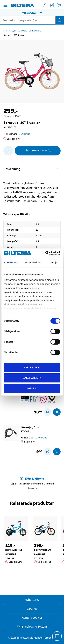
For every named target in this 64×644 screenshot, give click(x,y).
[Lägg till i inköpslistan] (8, 151)
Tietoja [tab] (53, 262)
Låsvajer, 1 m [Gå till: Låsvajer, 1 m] (30, 427)
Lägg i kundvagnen (38, 151)
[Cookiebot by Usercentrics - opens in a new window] (46, 253)
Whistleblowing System (32, 626)
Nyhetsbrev (32, 600)
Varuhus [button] (32, 609)
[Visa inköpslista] (52, 5)
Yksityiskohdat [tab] (32, 262)
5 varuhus (24, 134)
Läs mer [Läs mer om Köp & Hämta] (32, 488)
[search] (32, 20)
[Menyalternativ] (5, 5)
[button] (32, 13)
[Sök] (60, 20)
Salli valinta (32, 378)
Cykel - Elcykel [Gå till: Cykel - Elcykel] (19, 31)
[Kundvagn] (59, 5)
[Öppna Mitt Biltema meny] (45, 5)
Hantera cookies (32, 618)
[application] (57, 636)
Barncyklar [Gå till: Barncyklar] (34, 31)
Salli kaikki (32, 367)
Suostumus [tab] (11, 262)
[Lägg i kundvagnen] (57, 412)
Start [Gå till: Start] (6, 31)
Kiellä (32, 388)
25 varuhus (42, 437)
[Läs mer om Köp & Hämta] (32, 478)
